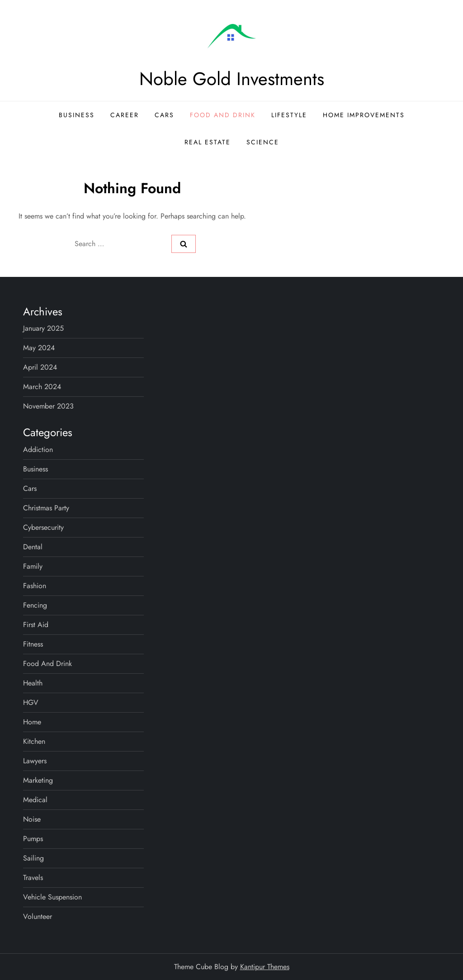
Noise (32, 819)
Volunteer (38, 916)
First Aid (36, 625)
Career (125, 115)
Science (263, 142)
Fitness (33, 644)
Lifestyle (289, 115)
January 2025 (43, 328)
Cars (164, 115)
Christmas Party (46, 508)
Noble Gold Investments (232, 79)
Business (77, 115)
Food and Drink (223, 115)
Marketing (38, 780)
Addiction (38, 450)
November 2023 (48, 406)
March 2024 (42, 387)
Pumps (33, 839)
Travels (33, 878)
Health (33, 683)
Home (32, 722)
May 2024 (39, 348)
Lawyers (35, 761)
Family (33, 566)
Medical (35, 800)
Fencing (35, 605)
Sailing (33, 858)
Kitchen (34, 741)
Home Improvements (364, 115)
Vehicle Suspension (52, 897)
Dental (33, 547)
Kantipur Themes (265, 967)
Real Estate (208, 142)
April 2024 (40, 367)
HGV (31, 702)
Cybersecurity (43, 527)
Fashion (35, 586)
